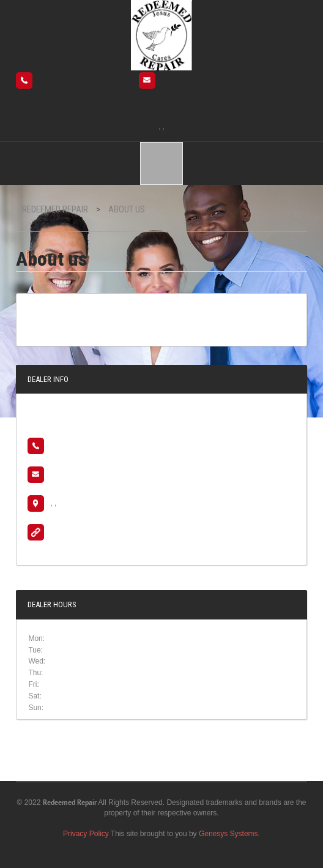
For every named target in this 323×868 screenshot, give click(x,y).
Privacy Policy (86, 834)
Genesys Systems (228, 834)
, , (161, 127)
